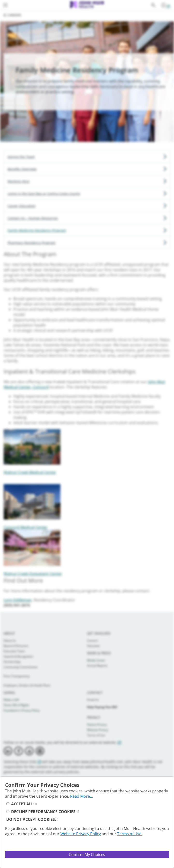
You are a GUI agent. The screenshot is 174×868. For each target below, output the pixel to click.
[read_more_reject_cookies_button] (58, 819)
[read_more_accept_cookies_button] (36, 804)
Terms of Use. (130, 834)
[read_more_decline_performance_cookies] (78, 812)
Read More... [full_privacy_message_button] (81, 796)
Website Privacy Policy (81, 834)
